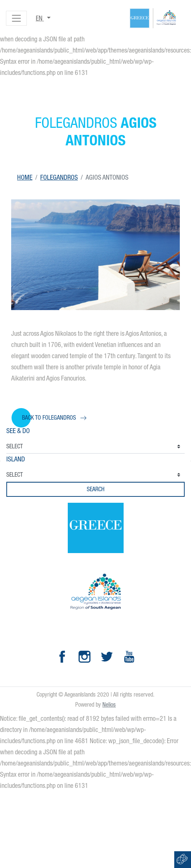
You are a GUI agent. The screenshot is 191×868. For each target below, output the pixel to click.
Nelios (109, 705)
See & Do (18, 431)
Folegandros (59, 177)
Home (25, 177)
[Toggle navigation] (16, 18)
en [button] (40, 18)
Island (16, 459)
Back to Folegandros (49, 418)
